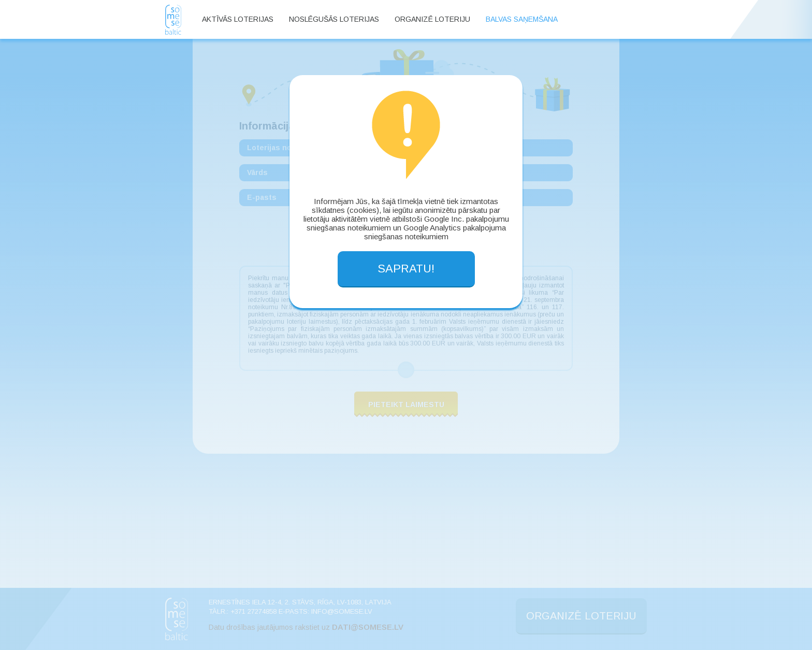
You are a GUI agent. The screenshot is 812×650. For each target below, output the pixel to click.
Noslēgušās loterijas (334, 19)
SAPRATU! (406, 269)
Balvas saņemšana (522, 19)
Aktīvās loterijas (238, 19)
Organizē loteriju (432, 19)
